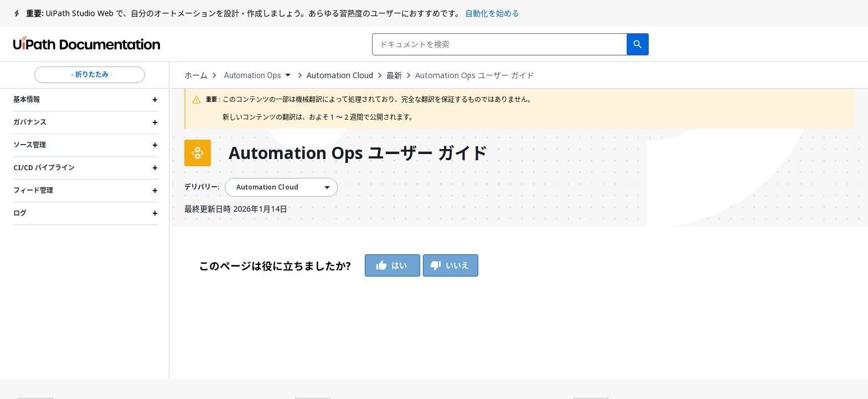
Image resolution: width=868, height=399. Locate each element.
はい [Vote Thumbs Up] (392, 265)
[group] (339, 265)
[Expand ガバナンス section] (155, 122)
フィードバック (611, 44)
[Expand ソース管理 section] (155, 145)
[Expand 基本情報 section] (155, 100)
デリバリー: (202, 187)
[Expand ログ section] (155, 213)
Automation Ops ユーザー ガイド (475, 75)
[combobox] (358, 44)
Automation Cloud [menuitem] (267, 187)
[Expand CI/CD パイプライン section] (155, 168)
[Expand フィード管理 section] (155, 191)
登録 (835, 44)
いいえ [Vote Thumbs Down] (451, 265)
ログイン (783, 44)
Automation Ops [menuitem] (253, 75)
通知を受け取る (705, 44)
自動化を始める (492, 13)
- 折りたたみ (90, 75)
